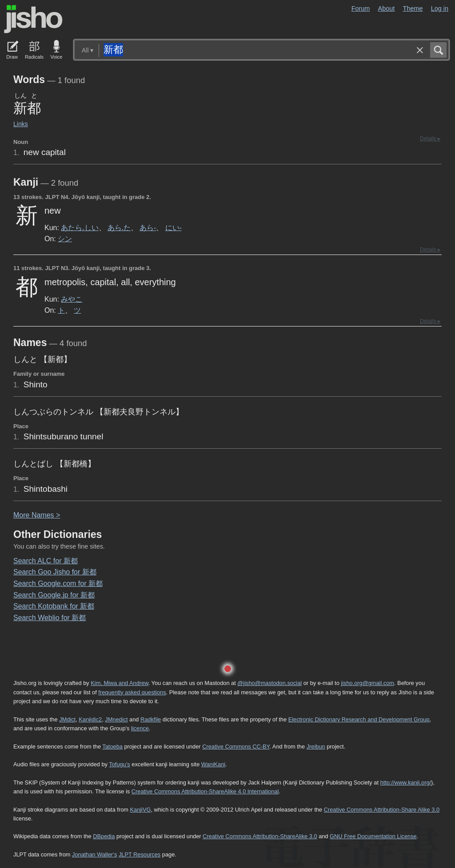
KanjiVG (140, 810)
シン (65, 239)
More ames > (37, 515)
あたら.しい (80, 227)
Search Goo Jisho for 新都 (55, 572)
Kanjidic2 (90, 719)
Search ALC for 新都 (46, 561)
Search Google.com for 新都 (58, 583)
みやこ (72, 299)
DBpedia (104, 836)
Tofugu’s (119, 764)
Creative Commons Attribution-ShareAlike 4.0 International (205, 791)
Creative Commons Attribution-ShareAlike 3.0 (260, 836)
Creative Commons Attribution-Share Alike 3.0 (382, 810)
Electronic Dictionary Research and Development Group (359, 719)
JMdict (67, 719)
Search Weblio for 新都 (50, 618)
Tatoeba (112, 747)
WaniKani (213, 764)
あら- (148, 227)
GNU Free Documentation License (373, 836)
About (387, 8)
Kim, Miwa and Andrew (119, 683)
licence (140, 728)
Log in (440, 8)
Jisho (33, 19)
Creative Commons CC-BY (236, 747)
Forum (361, 8)
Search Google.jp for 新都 (54, 595)
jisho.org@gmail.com (367, 683)
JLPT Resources (140, 854)
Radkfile (151, 719)
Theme (413, 8)
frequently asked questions (132, 692)
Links (21, 124)
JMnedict (116, 719)
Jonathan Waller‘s (94, 854)
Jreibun (316, 747)
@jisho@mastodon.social (269, 683)
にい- (174, 227)
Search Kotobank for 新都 (54, 606)
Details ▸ (430, 139)
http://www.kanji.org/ (406, 782)
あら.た (119, 227)
